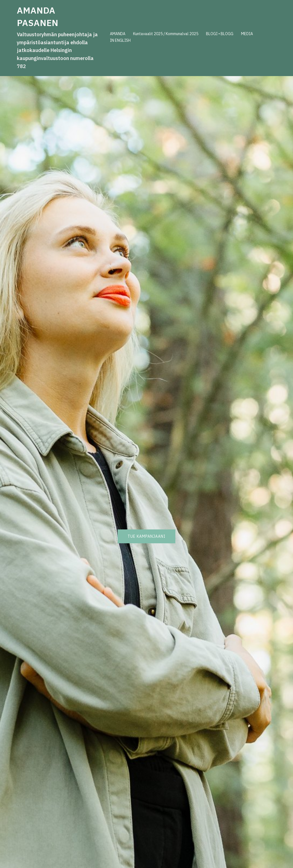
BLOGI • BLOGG (220, 34)
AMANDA (118, 34)
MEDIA (247, 34)
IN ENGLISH (120, 40)
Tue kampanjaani (146, 536)
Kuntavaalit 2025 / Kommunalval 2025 (166, 34)
